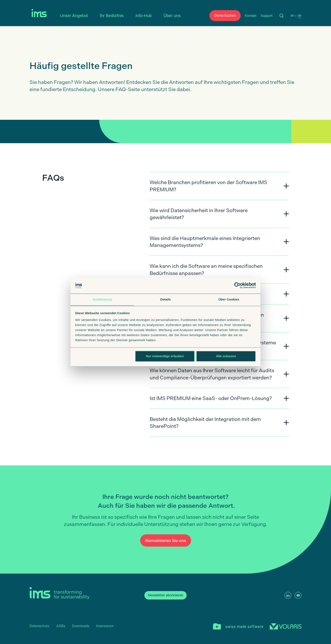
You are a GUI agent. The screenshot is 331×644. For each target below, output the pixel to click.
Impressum (105, 626)
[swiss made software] (238, 627)
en (292, 15)
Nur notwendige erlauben (165, 356)
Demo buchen (225, 15)
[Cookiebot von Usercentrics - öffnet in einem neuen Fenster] (237, 286)
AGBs (61, 626)
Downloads (81, 626)
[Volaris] (286, 627)
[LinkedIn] (288, 595)
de (300, 15)
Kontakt (251, 16)
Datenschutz (39, 626)
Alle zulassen (226, 356)
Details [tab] (165, 299)
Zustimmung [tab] (102, 299)
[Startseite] (40, 14)
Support (266, 16)
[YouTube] (298, 595)
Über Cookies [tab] (229, 299)
